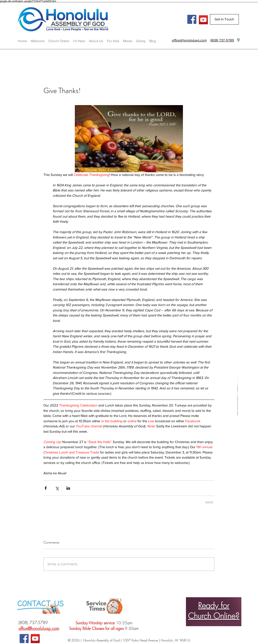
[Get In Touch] (224, 19)
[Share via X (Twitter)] (57, 488)
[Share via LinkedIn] (68, 488)
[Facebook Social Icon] (192, 19)
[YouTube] (203, 20)
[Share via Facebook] (46, 488)
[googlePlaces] (238, 40)
